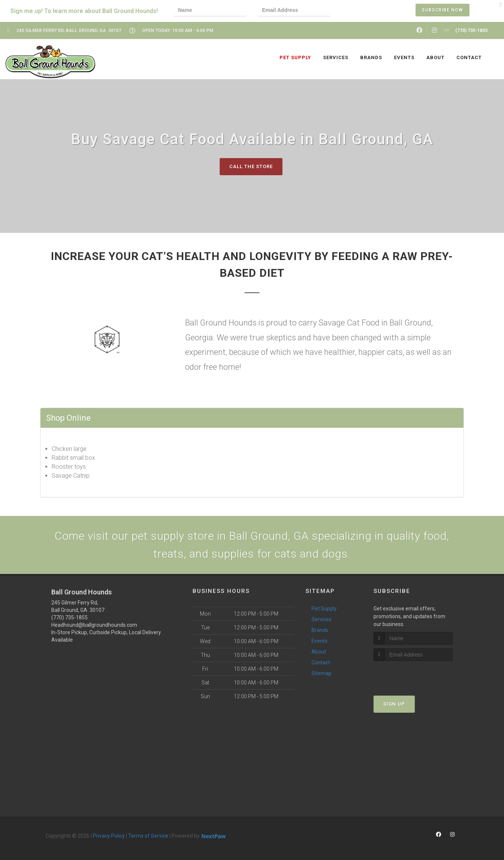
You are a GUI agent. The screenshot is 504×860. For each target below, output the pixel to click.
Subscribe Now (442, 10)
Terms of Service (148, 836)
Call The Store (251, 166)
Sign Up (394, 704)
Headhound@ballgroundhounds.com (94, 625)
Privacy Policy (109, 836)
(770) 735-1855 (70, 617)
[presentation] (367, 11)
